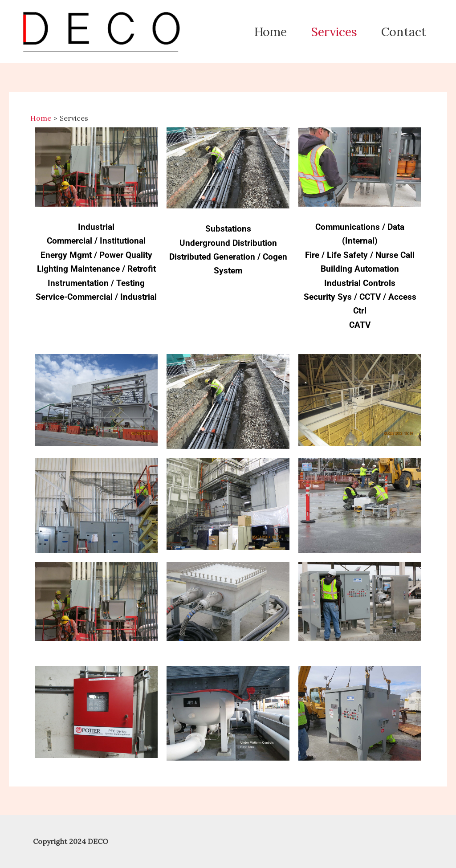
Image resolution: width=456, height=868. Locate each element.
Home (271, 32)
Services (334, 32)
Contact (404, 32)
